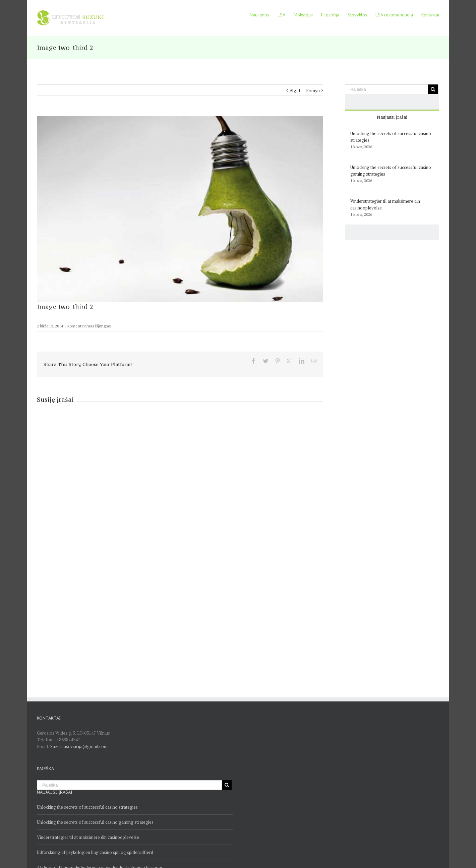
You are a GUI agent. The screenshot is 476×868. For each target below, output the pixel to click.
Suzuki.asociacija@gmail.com (79, 746)
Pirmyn (313, 90)
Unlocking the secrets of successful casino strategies (87, 807)
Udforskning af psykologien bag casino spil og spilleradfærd (95, 852)
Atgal (295, 90)
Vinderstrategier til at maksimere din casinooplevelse (88, 837)
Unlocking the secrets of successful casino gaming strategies (95, 822)
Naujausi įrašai (392, 117)
